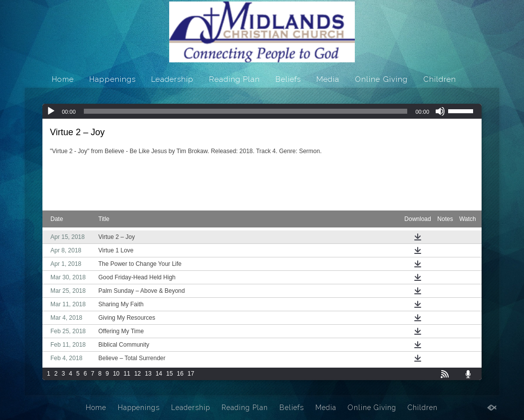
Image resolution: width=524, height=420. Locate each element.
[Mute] (440, 111)
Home (63, 79)
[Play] (51, 111)
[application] (262, 111)
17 (191, 374)
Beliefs (288, 79)
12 (137, 374)
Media (328, 79)
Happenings (113, 79)
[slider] (246, 111)
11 (127, 374)
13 (148, 374)
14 (159, 374)
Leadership (172, 79)
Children (440, 79)
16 (180, 374)
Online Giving (381, 79)
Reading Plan (235, 79)
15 (169, 374)
